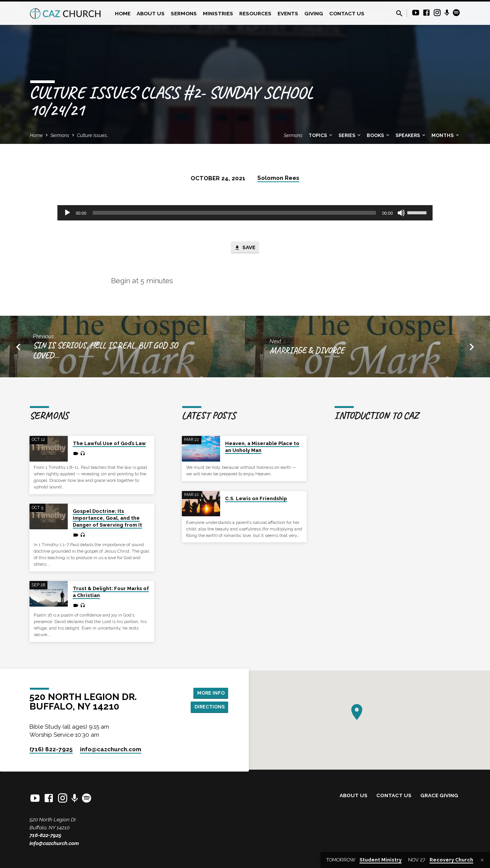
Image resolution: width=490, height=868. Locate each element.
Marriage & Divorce (307, 352)
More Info (209, 692)
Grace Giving (439, 796)
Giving (314, 13)
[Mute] (401, 213)
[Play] (67, 213)
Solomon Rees (278, 178)
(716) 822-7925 (51, 749)
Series (350, 135)
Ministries (218, 13)
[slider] (234, 213)
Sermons (184, 13)
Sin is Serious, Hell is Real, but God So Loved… (105, 352)
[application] (245, 213)
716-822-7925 (45, 835)
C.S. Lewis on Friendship (256, 498)
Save (245, 248)
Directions (207, 707)
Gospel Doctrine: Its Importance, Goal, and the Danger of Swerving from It (107, 518)
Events (288, 13)
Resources (255, 13)
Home (123, 13)
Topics (321, 135)
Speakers (411, 135)
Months (446, 135)
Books (379, 135)
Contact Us (347, 13)
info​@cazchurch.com (111, 749)
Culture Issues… (93, 135)
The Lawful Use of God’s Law (109, 443)
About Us (151, 13)
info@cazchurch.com (54, 843)
